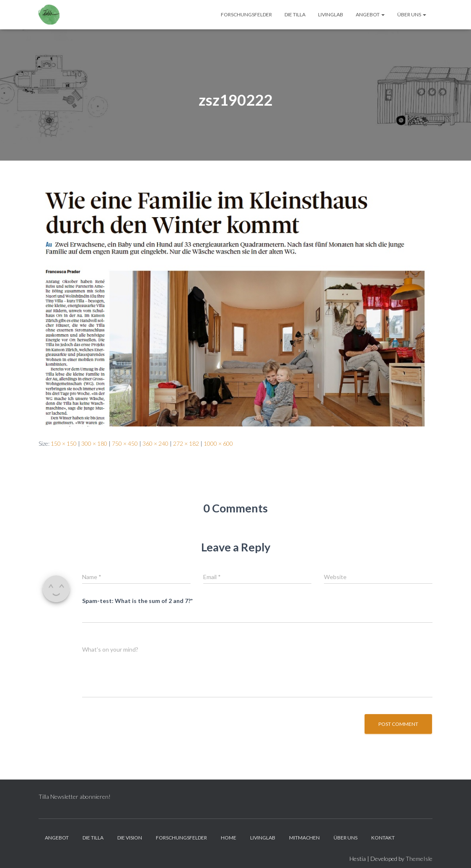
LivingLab (331, 14)
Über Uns (412, 14)
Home (229, 838)
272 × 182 (186, 443)
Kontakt (383, 838)
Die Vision (130, 838)
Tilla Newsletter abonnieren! (75, 797)
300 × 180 (94, 443)
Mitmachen (304, 838)
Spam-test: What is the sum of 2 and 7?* (137, 601)
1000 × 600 (218, 443)
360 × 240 (155, 443)
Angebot (370, 14)
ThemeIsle (419, 859)
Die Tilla (295, 14)
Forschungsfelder (246, 14)
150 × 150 (64, 443)
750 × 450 (125, 443)
